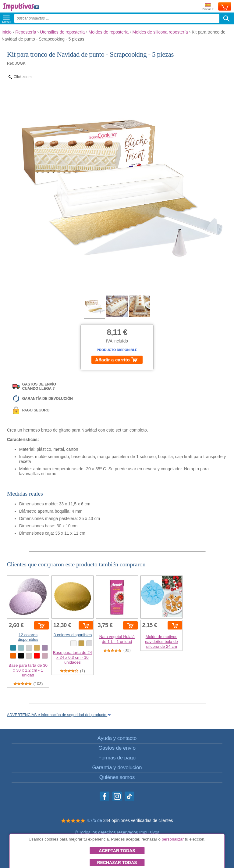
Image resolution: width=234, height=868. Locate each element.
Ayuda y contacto (117, 738)
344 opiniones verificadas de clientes (138, 820)
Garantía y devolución (117, 768)
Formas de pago (117, 758)
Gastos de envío (117, 748)
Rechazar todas (117, 863)
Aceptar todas (117, 851)
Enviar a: (208, 7)
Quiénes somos (117, 777)
